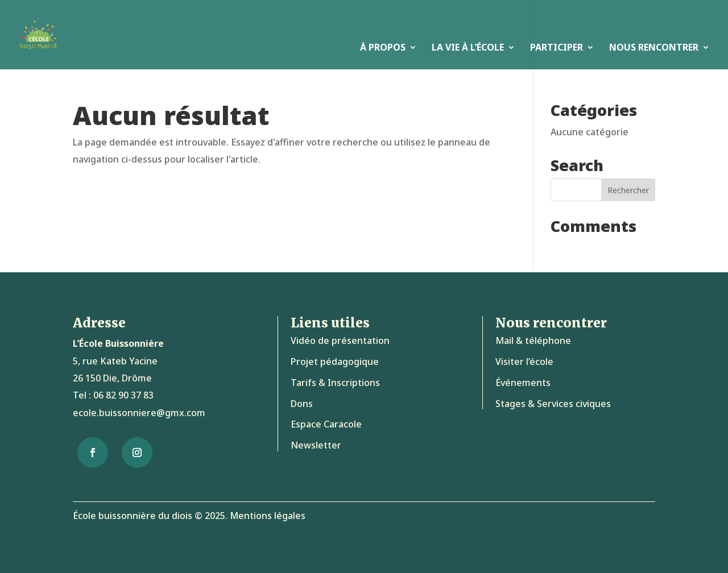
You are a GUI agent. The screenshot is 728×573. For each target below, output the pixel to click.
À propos (383, 48)
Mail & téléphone (533, 341)
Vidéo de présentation (340, 341)
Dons (302, 404)
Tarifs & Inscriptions (335, 383)
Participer (557, 48)
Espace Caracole (326, 424)
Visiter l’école (524, 362)
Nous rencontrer (654, 48)
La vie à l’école (468, 48)
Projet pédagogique (335, 362)
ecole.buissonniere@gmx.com (139, 413)
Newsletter (316, 445)
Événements (523, 383)
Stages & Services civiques (553, 404)
